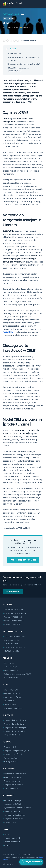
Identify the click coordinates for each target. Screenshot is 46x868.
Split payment (10, 663)
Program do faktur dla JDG (15, 720)
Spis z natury (9, 701)
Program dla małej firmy (14, 724)
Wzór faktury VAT (11, 690)
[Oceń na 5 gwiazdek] (17, 41)
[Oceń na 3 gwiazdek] (11, 41)
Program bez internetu (13, 785)
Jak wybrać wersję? (12, 640)
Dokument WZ (10, 705)
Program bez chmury (13, 781)
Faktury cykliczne (11, 762)
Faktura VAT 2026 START (14, 610)
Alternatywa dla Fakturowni (15, 774)
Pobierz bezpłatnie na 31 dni (23, 560)
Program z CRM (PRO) (13, 754)
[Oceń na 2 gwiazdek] (8, 41)
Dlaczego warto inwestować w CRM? (24, 64)
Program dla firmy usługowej (16, 728)
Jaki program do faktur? (14, 708)
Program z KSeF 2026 (13, 624)
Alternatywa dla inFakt (13, 777)
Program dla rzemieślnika (14, 731)
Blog (17, 14)
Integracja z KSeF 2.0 (12, 804)
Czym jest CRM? (15, 53)
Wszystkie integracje (13, 800)
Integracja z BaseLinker (13, 819)
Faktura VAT (8, 14)
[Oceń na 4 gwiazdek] (14, 41)
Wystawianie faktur (12, 694)
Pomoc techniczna (12, 842)
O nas (7, 835)
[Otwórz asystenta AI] (31, 862)
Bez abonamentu (11, 670)
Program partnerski (12, 838)
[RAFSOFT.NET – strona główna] (12, 4)
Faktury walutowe (11, 758)
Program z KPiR (10, 822)
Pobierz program (13, 591)
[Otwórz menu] (41, 4)
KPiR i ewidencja (11, 667)
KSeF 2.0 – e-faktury (12, 651)
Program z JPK (10, 747)
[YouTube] (11, 864)
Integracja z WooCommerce (16, 815)
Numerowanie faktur (13, 697)
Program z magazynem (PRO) (16, 751)
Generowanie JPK (11, 678)
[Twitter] (8, 864)
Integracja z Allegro (12, 811)
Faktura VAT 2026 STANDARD (16, 613)
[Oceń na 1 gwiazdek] (4, 41)
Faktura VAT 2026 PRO (13, 617)
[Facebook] (4, 864)
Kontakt (7, 845)
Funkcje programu (12, 644)
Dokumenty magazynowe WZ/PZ (18, 674)
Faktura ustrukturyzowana (15, 647)
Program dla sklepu (12, 735)
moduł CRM (8, 332)
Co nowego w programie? (15, 637)
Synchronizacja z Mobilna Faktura (18, 808)
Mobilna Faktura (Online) (14, 621)
